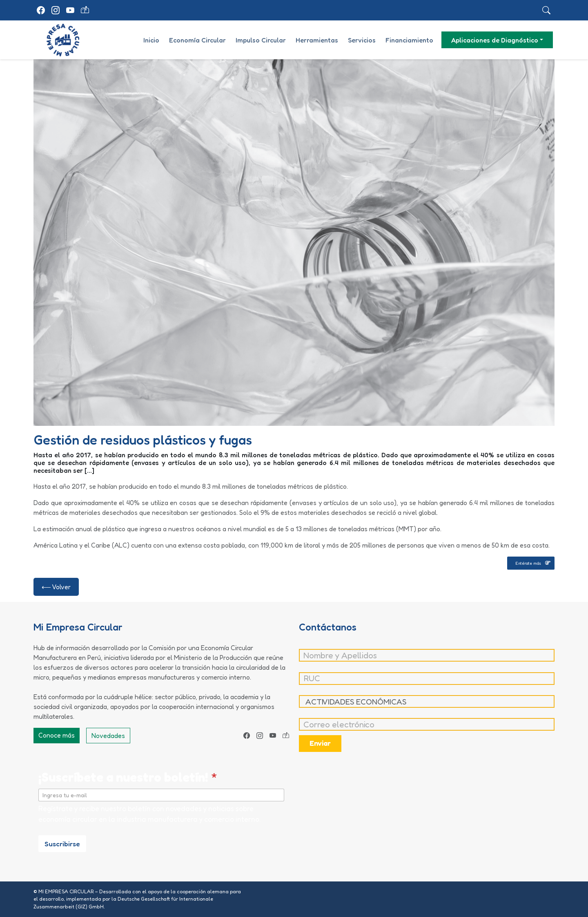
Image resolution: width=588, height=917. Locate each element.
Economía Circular (197, 40)
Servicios (362, 40)
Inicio (151, 40)
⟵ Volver (56, 587)
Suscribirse (62, 844)
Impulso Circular (261, 40)
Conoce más (57, 735)
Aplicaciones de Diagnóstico (495, 40)
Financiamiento (409, 40)
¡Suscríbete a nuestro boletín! (128, 777)
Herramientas (317, 40)
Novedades (108, 736)
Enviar (320, 743)
